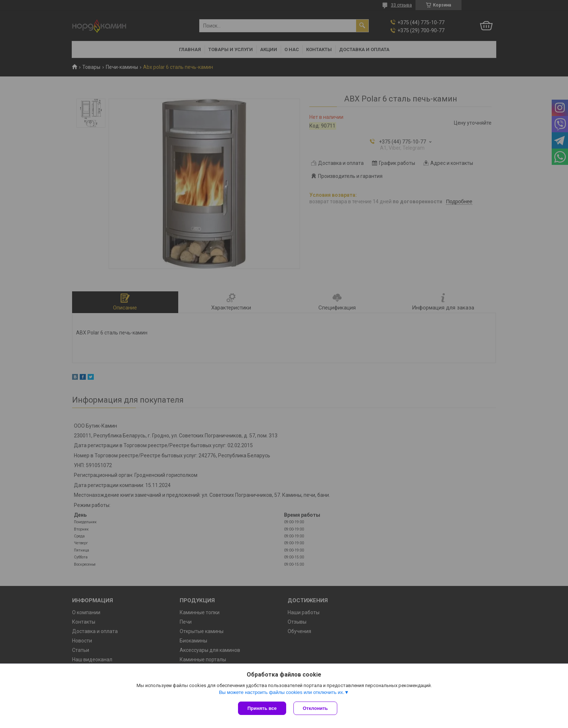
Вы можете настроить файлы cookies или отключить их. (281, 692)
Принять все (262, 708)
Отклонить (315, 708)
